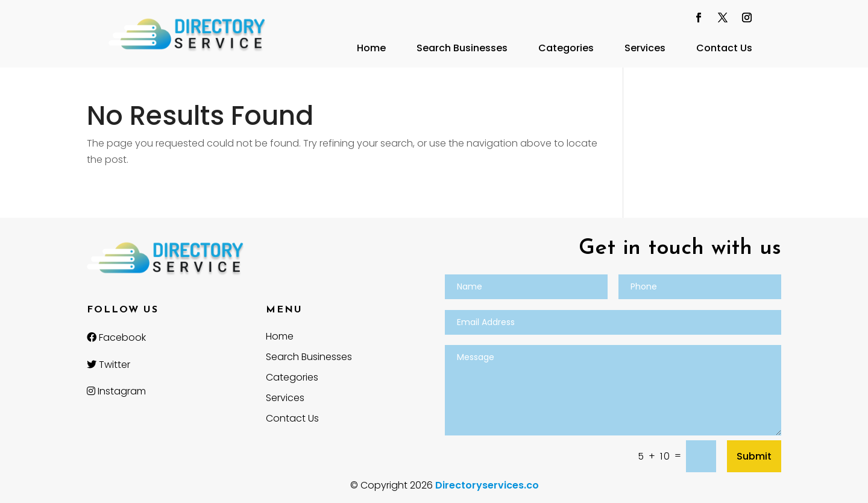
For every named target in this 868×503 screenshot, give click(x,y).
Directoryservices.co (487, 485)
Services (645, 48)
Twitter (108, 365)
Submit (754, 456)
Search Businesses (462, 48)
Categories (566, 48)
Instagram (116, 391)
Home (371, 48)
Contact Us (724, 48)
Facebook (116, 337)
